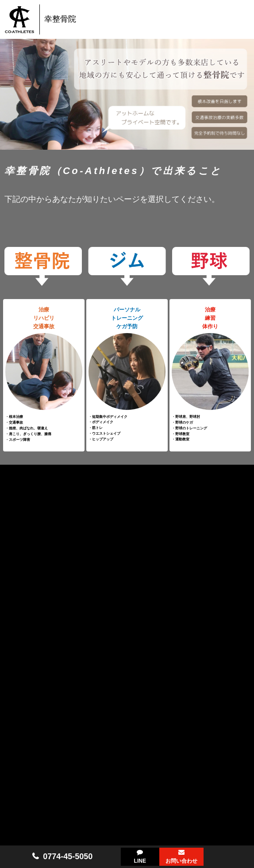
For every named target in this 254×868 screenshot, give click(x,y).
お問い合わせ (181, 861)
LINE (140, 861)
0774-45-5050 (68, 857)
